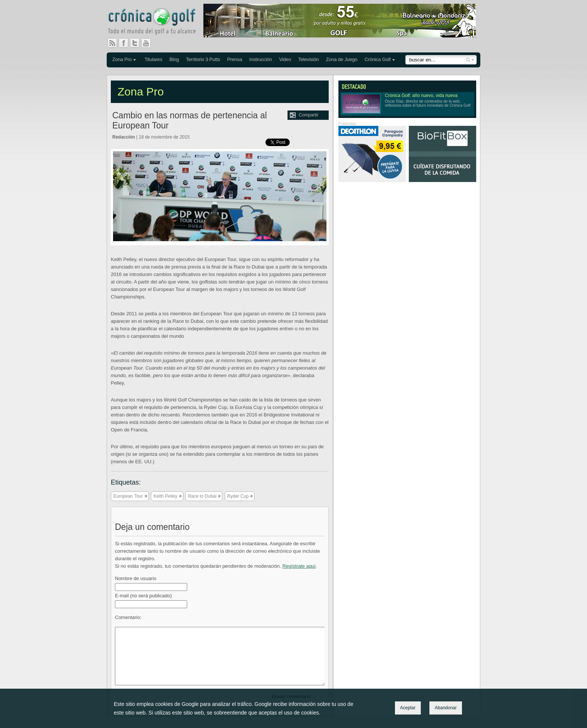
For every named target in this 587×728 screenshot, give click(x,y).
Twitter (138, 43)
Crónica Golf (378, 59)
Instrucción (261, 59)
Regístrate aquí (299, 566)
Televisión (308, 59)
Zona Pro (122, 59)
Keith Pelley (165, 496)
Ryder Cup (238, 496)
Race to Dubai (202, 496)
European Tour (128, 496)
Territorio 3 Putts (203, 59)
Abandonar (446, 708)
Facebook (127, 43)
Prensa (235, 59)
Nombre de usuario (136, 578)
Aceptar (408, 708)
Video (285, 59)
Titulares (153, 59)
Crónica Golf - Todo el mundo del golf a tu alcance (157, 22)
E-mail (143, 596)
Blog (174, 59)
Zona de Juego (342, 59)
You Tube (149, 43)
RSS (112, 43)
